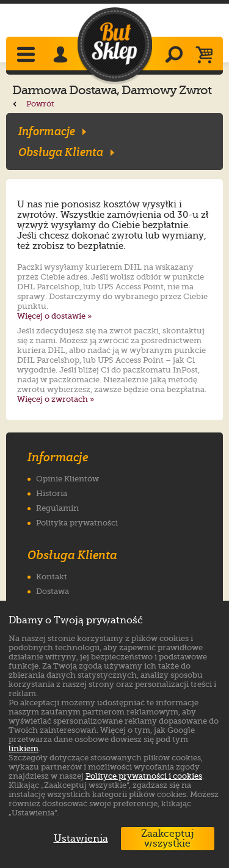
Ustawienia (78, 839)
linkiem (24, 748)
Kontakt (52, 577)
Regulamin (57, 508)
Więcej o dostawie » (54, 316)
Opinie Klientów (67, 479)
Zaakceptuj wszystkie (168, 839)
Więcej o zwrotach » (56, 399)
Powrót (33, 104)
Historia (52, 493)
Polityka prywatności (77, 523)
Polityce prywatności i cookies (144, 776)
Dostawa (53, 591)
